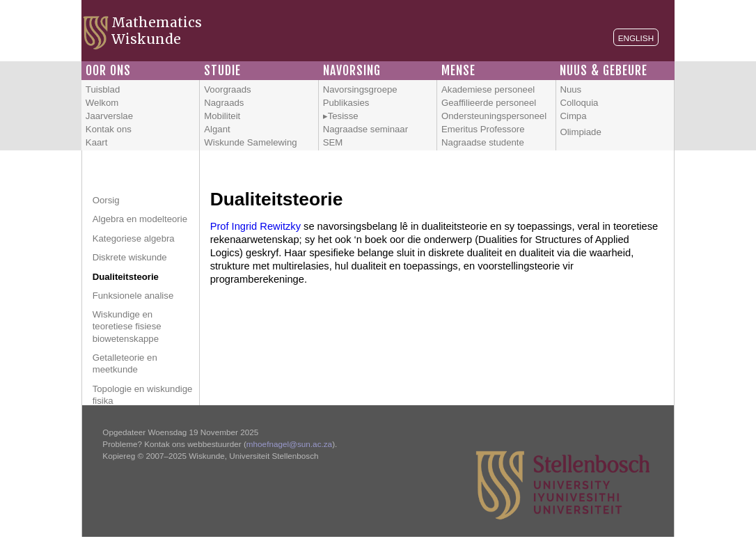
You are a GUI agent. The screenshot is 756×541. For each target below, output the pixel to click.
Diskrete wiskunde (130, 257)
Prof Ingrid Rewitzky (255, 226)
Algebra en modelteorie (140, 219)
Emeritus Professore (483, 129)
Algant (217, 129)
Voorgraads (227, 89)
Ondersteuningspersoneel (494, 116)
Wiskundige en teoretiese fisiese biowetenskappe (127, 326)
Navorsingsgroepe (360, 89)
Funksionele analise (133, 296)
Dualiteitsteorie (126, 277)
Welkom (102, 103)
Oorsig (106, 200)
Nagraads (224, 103)
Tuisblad (103, 89)
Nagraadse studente (483, 142)
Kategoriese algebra (134, 238)
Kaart (97, 142)
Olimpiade (580, 132)
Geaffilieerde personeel (489, 103)
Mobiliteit (222, 116)
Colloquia (579, 103)
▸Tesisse (341, 116)
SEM (333, 142)
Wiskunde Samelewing (250, 142)
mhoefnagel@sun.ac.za (289, 444)
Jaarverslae (109, 116)
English (636, 38)
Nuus (570, 89)
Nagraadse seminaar (365, 129)
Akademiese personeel (488, 89)
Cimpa (573, 116)
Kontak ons (109, 129)
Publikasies (346, 103)
